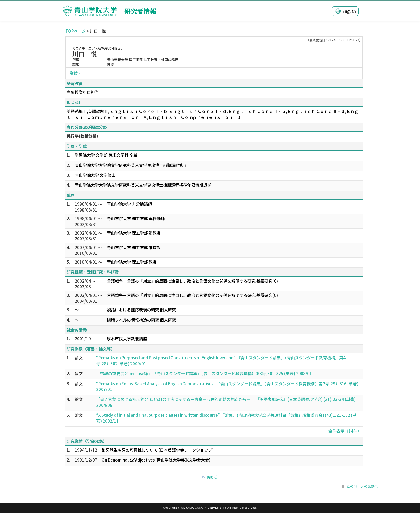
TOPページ (76, 31)
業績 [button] (74, 73)
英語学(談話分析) (82, 136)
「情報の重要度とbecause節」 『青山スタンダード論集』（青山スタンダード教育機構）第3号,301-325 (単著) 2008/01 (204, 373)
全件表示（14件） (345, 431)
